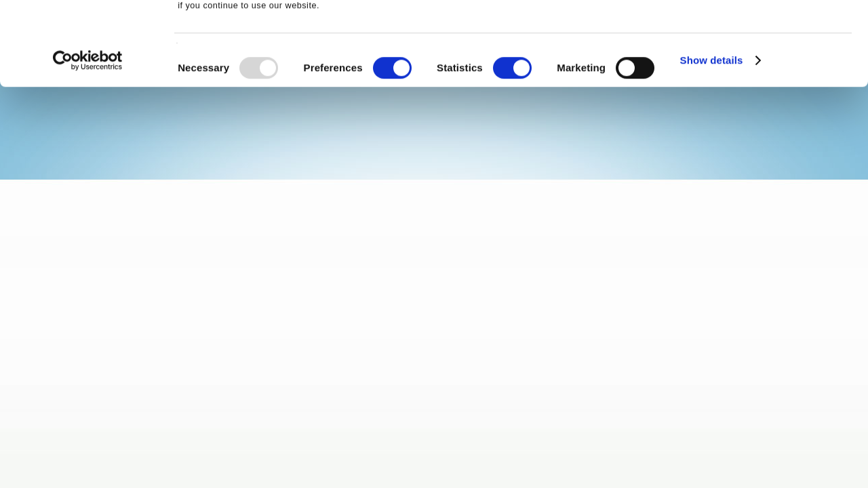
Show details (712, 139)
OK (755, 34)
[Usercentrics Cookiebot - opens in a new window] (88, 139)
